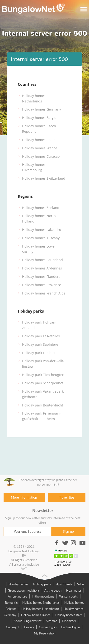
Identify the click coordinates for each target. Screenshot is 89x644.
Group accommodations (24, 590)
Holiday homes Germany (42, 109)
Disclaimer (69, 621)
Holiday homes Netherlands (41, 603)
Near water (74, 590)
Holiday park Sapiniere (40, 344)
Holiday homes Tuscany (41, 238)
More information (24, 497)
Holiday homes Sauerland (42, 260)
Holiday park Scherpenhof (43, 383)
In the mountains (43, 596)
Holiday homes (19, 584)
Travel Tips (67, 497)
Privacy (29, 627)
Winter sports (68, 596)
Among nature (17, 596)
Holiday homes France (40, 148)
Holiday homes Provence (42, 285)
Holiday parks (42, 584)
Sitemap (52, 621)
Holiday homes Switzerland (44, 178)
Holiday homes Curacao (41, 156)
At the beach (53, 590)
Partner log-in (70, 627)
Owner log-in (48, 627)
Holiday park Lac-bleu (39, 353)
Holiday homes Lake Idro (42, 230)
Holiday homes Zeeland (41, 208)
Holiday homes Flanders (41, 276)
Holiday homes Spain (39, 140)
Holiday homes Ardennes (42, 268)
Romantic (11, 603)
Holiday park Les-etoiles (41, 336)
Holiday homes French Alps (44, 293)
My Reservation (45, 633)
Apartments (64, 584)
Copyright (13, 627)
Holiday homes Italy (69, 615)
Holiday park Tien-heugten (43, 375)
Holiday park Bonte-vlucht (43, 405)
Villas (81, 584)
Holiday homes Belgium (41, 118)
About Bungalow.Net (28, 621)
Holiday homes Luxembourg (40, 609)
